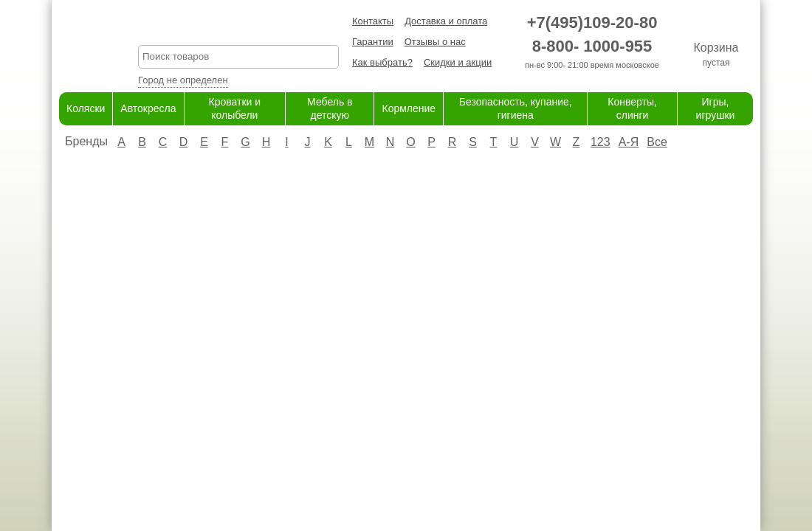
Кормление (409, 108)
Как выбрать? (382, 62)
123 (601, 142)
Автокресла (148, 108)
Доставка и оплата (446, 21)
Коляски (86, 108)
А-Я (629, 142)
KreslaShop (238, 26)
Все (657, 142)
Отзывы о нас (435, 42)
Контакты (373, 21)
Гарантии (373, 42)
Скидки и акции (458, 62)
